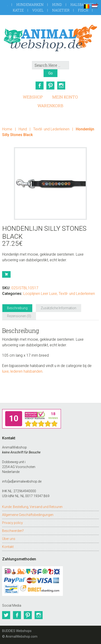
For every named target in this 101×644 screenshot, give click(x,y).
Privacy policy (12, 523)
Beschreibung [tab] (17, 308)
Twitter (6, 615)
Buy (6, 274)
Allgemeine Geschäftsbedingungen (28, 515)
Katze (18, 10)
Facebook (40, 86)
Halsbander (82, 5)
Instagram (61, 86)
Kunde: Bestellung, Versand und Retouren (32, 507)
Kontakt (8, 547)
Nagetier (61, 10)
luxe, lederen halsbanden (22, 371)
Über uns (9, 539)
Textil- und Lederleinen (51, 129)
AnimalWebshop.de (51, 38)
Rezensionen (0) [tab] (19, 316)
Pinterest (50, 86)
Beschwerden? (13, 531)
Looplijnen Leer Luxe (40, 294)
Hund (57, 5)
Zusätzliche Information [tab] (59, 308)
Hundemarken (30, 5)
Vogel (38, 10)
